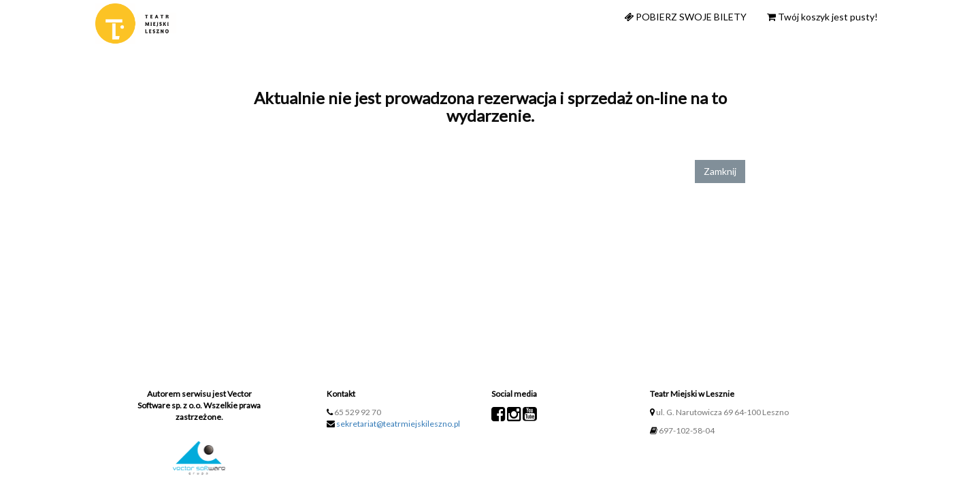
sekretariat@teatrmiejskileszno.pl (398, 424)
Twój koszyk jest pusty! (822, 17)
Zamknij (720, 171)
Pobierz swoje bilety (685, 17)
